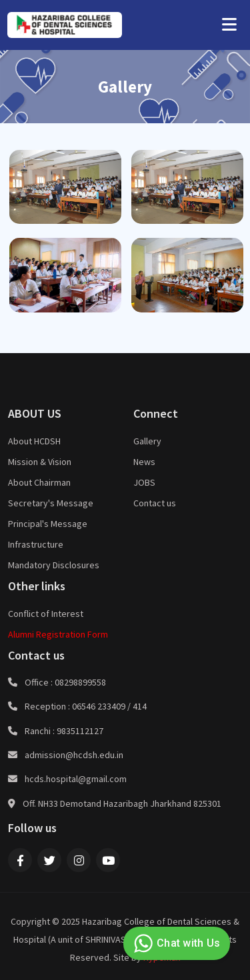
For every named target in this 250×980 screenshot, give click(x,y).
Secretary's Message (51, 503)
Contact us (155, 503)
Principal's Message (48, 524)
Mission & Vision (40, 462)
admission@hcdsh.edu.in (74, 755)
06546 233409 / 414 (109, 706)
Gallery (147, 441)
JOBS (144, 482)
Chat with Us (175, 943)
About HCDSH (34, 441)
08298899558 (80, 682)
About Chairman (39, 482)
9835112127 (80, 731)
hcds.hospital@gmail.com (76, 779)
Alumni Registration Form (58, 634)
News (144, 462)
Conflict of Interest (46, 614)
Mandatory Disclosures (54, 565)
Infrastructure (36, 544)
